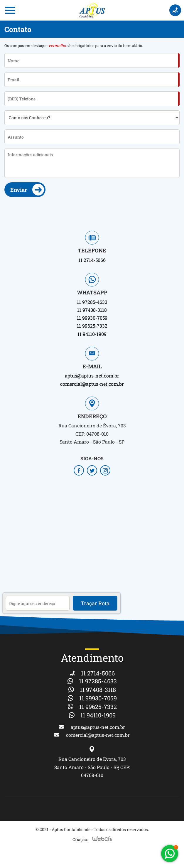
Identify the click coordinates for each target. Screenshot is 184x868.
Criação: (80, 839)
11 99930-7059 (92, 318)
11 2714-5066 (92, 260)
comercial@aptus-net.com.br (92, 384)
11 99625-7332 (92, 326)
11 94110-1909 (92, 334)
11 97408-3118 (92, 310)
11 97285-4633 (92, 302)
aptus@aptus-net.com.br (92, 376)
